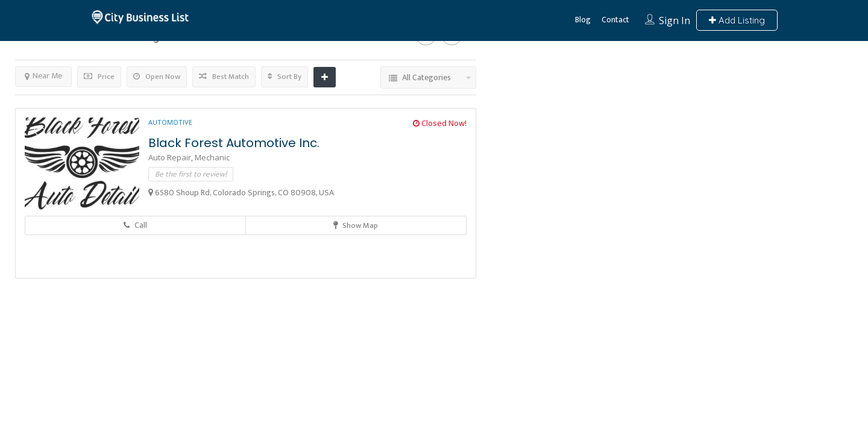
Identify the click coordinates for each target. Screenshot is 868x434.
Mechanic (212, 157)
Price (99, 77)
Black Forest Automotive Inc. (234, 143)
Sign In (675, 20)
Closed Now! (440, 123)
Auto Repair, (171, 157)
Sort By (285, 77)
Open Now (157, 77)
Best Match (224, 77)
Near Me (43, 76)
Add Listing (737, 20)
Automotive (170, 122)
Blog (583, 20)
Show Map (356, 225)
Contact (615, 20)
